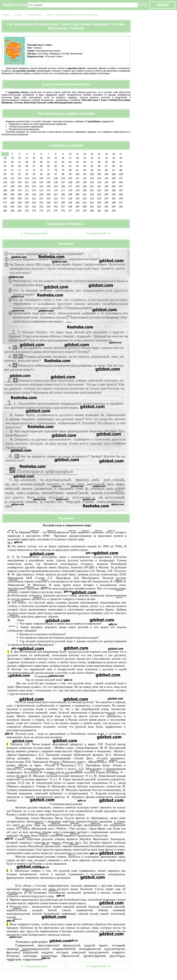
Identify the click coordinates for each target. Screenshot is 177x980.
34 (121, 158)
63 (77, 166)
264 (114, 207)
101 (85, 174)
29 (85, 158)
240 (78, 203)
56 (27, 166)
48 (99, 162)
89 (5, 174)
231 (34, 203)
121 (78, 178)
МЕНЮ (162, 5)
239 (70, 203)
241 (85, 203)
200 (78, 194)
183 (106, 190)
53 (5, 166)
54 (12, 166)
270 (27, 211)
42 (56, 162)
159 (78, 186)
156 (63, 186)
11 (77, 154)
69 (121, 166)
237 (56, 203)
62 (70, 166)
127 (121, 178)
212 (34, 199)
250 (20, 207)
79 (63, 170)
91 (20, 174)
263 (106, 207)
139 (78, 182)
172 (34, 190)
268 (12, 211)
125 (106, 178)
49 (106, 162)
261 (92, 207)
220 (85, 199)
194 (49, 194)
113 (27, 178)
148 (12, 186)
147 (5, 186)
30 (92, 158)
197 (56, 194)
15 (106, 154)
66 (99, 166)
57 (34, 166)
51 (121, 162)
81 (77, 170)
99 (70, 174)
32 (106, 158)
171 (27, 190)
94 (41, 174)
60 (56, 166)
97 (56, 174)
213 (41, 199)
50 (114, 162)
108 (114, 174)
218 (70, 199)
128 (5, 182)
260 (85, 207)
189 (12, 194)
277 (70, 211)
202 (92, 194)
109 (121, 174)
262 (99, 207)
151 (34, 186)
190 (20, 194)
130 (20, 182)
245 (106, 203)
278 (78, 211)
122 (85, 178)
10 (70, 154)
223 (99, 199)
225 (114, 199)
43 (63, 162)
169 (12, 190)
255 (56, 207)
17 (121, 154)
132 (34, 182)
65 (92, 166)
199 (70, 194)
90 (12, 174)
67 (106, 166)
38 (27, 162)
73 (27, 170)
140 (85, 182)
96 (48, 174)
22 (34, 158)
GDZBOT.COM (14, 5)
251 (27, 207)
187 (121, 190)
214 (49, 199)
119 (63, 178)
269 (20, 211)
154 (56, 186)
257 (63, 207)
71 (12, 170)
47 (92, 162)
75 (41, 170)
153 (49, 186)
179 (78, 190)
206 (121, 194)
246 (114, 203)
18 (5, 158)
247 (121, 203)
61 (63, 166)
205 (114, 194)
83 (85, 170)
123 (92, 178)
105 (99, 174)
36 (12, 162)
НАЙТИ (143, 5)
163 (106, 186)
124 (99, 178)
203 (99, 194)
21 (27, 158)
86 (106, 170)
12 (85, 154)
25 (56, 158)
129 (12, 182)
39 (34, 162)
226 (121, 199)
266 (5, 211)
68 (114, 166)
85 (99, 170)
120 (70, 178)
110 (5, 178)
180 (85, 190)
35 (5, 162)
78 (56, 170)
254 (49, 207)
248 (5, 207)
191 (27, 194)
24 (48, 158)
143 (99, 182)
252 (34, 207)
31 (99, 158)
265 (121, 207)
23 (41, 158)
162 (99, 186)
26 (63, 158)
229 (20, 203)
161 (92, 186)
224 (106, 199)
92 (27, 174)
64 (85, 166)
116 (41, 178)
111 (12, 178)
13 (92, 154)
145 (114, 182)
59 (48, 166)
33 (114, 158)
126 (114, 178)
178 (70, 190)
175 (56, 190)
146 (121, 182)
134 (41, 182)
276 (63, 211)
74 (34, 170)
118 (56, 178)
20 (20, 158)
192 (34, 194)
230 (27, 203)
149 (20, 186)
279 (85, 211)
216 (56, 199)
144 (106, 182)
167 (121, 186)
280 (92, 211)
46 (85, 162)
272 (34, 211)
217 (63, 199)
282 (106, 211)
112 (20, 178)
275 (56, 211)
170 (20, 190)
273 (41, 211)
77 (48, 170)
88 (121, 170)
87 (114, 170)
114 (34, 178)
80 (70, 170)
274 (49, 211)
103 (92, 174)
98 (63, 174)
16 (114, 154)
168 (5, 190)
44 (70, 162)
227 (5, 203)
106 (106, 174)
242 (92, 203)
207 (5, 199)
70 (5, 170)
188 (5, 194)
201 (85, 194)
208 (12, 199)
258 (70, 207)
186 (114, 190)
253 (41, 207)
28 (77, 158)
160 (85, 186)
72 (20, 170)
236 (49, 203)
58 (41, 166)
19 (12, 158)
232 (41, 203)
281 (99, 211)
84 (92, 170)
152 (41, 186)
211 (27, 199)
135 (49, 182)
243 (99, 203)
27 (70, 158)
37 (20, 162)
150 (27, 186)
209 (20, 199)
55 (20, 166)
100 (78, 174)
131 (27, 182)
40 (41, 162)
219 (78, 199)
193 (41, 194)
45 (77, 162)
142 (92, 182)
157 (70, 186)
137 (63, 182)
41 (48, 162)
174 (49, 190)
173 (41, 190)
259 (78, 207)
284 (114, 211)
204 (106, 194)
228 (12, 203)
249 (12, 207)
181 (92, 190)
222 (92, 199)
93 (34, 174)
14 (99, 154)
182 (99, 190)
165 (114, 186)
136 (56, 182)
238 (63, 203)
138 (70, 182)
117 (49, 178)
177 (63, 190)
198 (63, 194)
